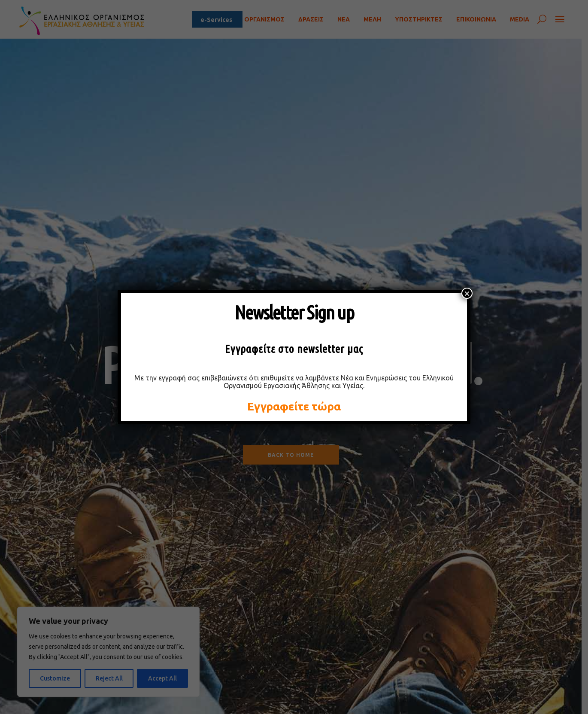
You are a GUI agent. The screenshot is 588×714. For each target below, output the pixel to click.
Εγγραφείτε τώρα (294, 406)
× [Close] (467, 293)
